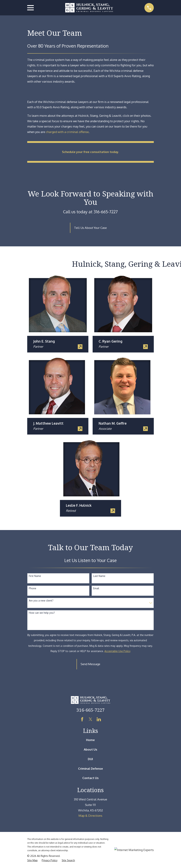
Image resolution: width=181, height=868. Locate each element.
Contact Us (90, 778)
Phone (33, 588)
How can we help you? (42, 613)
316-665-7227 (90, 710)
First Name (35, 576)
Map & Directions (90, 816)
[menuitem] (32, 860)
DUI (90, 759)
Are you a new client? (41, 601)
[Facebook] (82, 719)
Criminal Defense (90, 769)
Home (90, 740)
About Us (90, 749)
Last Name (99, 576)
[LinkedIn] (99, 719)
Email (96, 588)
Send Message (90, 664)
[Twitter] (90, 719)
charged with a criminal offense (67, 132)
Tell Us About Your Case (90, 228)
